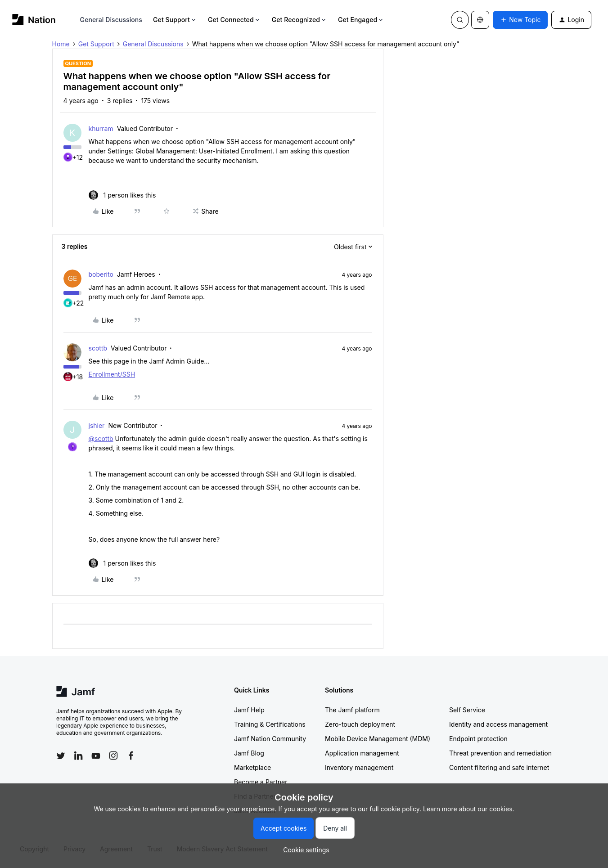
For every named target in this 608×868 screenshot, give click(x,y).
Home (61, 44)
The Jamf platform (352, 710)
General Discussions (111, 20)
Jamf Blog (249, 753)
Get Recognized (299, 20)
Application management (362, 753)
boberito (101, 274)
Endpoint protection (478, 739)
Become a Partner (261, 782)
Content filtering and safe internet (499, 767)
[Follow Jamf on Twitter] (61, 756)
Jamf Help (249, 710)
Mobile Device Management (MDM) (378, 739)
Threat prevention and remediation (500, 753)
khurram (101, 128)
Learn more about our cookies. (469, 809)
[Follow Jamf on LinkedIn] (78, 756)
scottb (98, 348)
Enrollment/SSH (112, 374)
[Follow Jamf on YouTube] (96, 756)
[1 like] (122, 195)
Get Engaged (361, 20)
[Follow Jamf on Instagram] (113, 756)
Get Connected (234, 20)
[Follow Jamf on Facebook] (131, 756)
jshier (97, 425)
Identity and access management (498, 724)
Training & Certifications (270, 724)
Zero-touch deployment (360, 724)
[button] (520, 20)
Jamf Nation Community (270, 739)
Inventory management (359, 767)
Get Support (175, 20)
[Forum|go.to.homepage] (34, 20)
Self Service (467, 710)
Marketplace (252, 767)
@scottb (101, 438)
